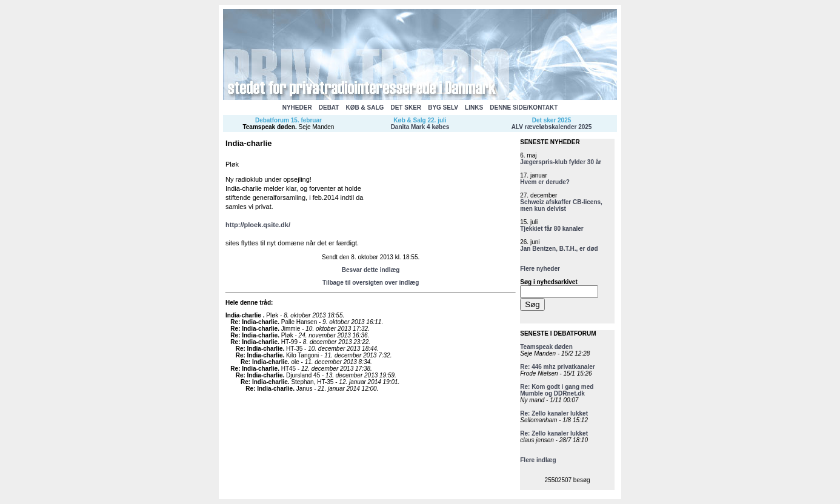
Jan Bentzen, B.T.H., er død (559, 249)
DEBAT (329, 108)
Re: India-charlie (254, 322)
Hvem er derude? (545, 182)
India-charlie (244, 315)
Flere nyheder (540, 269)
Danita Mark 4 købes (420, 127)
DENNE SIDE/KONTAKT (524, 108)
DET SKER (406, 108)
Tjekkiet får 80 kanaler (552, 229)
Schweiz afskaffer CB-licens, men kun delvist (561, 205)
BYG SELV (443, 108)
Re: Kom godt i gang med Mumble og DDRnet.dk (557, 390)
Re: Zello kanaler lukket (554, 413)
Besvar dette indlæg (371, 270)
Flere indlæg (538, 460)
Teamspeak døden (269, 127)
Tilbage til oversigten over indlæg (371, 283)
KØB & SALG (365, 108)
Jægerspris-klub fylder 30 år (561, 162)
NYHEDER (297, 108)
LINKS (474, 108)
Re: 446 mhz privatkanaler (557, 367)
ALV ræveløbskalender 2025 (552, 127)
